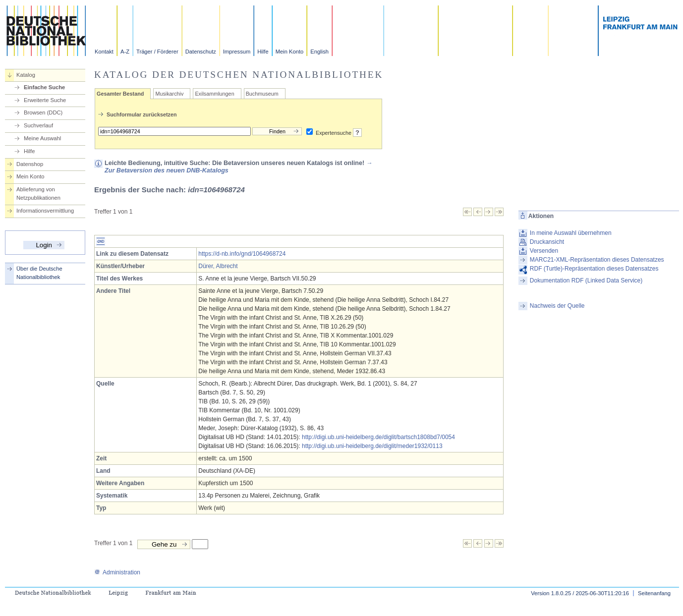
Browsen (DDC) (43, 112)
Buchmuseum (262, 94)
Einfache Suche (44, 87)
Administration (117, 572)
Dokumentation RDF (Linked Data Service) (586, 280)
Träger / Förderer (157, 52)
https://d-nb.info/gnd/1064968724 (242, 254)
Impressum (237, 52)
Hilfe (263, 52)
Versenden (544, 251)
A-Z (125, 52)
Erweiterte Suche (45, 100)
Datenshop (30, 164)
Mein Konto (290, 52)
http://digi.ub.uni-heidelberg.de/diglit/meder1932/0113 (372, 446)
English (319, 52)
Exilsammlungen (214, 94)
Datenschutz (201, 52)
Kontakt (104, 52)
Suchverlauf (38, 125)
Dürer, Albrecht (218, 266)
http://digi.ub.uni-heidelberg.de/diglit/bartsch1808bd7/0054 (378, 437)
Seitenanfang (654, 593)
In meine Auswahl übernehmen (571, 233)
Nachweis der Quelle (557, 306)
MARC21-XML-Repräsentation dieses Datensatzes (597, 260)
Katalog (26, 75)
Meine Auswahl (42, 138)
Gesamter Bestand (120, 94)
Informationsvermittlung (45, 211)
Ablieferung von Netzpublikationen (38, 194)
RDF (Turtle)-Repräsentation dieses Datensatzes (594, 269)
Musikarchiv (169, 94)
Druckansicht (547, 242)
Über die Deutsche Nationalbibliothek (39, 273)
